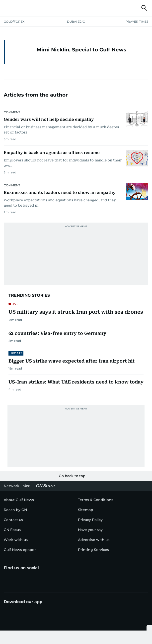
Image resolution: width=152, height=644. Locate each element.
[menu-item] (15, 510)
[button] (8, 8)
